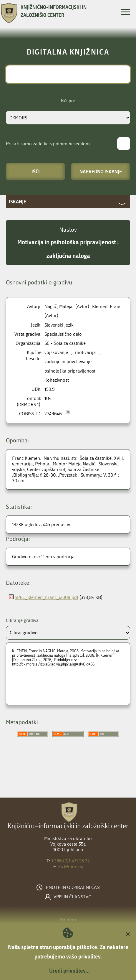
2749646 (53, 414)
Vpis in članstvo (73, 897)
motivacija (85, 352)
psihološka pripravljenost (70, 371)
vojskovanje (56, 352)
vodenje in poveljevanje (68, 361)
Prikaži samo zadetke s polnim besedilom (48, 144)
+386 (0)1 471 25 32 (71, 861)
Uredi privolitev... (69, 971)
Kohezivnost (57, 380)
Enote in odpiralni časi (73, 887)
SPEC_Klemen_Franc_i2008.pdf (47, 597)
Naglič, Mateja (58, 306)
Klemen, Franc (107, 306)
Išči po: (68, 101)
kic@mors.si (71, 866)
